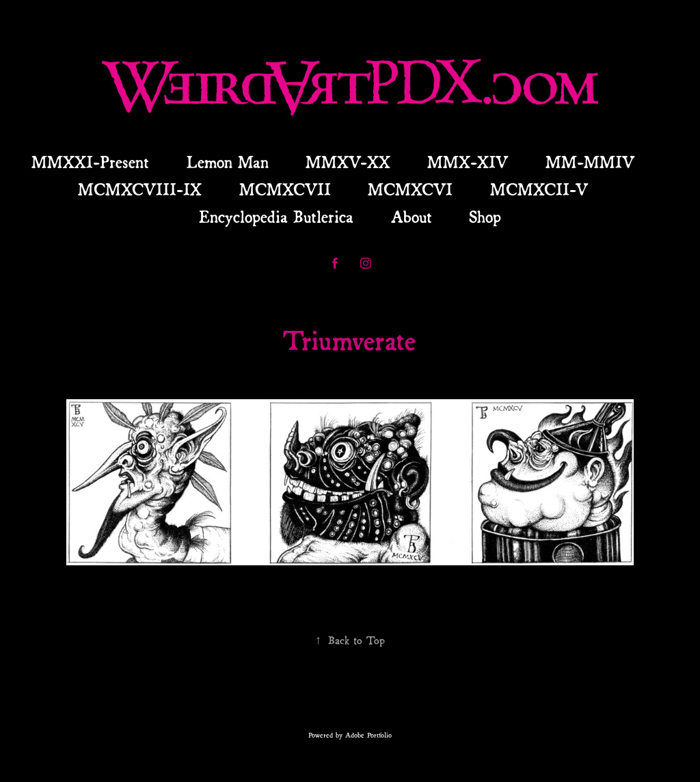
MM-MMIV (590, 161)
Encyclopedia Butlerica (276, 215)
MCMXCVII (285, 188)
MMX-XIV (468, 161)
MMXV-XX (348, 161)
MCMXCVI (410, 188)
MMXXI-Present (90, 161)
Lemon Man (228, 161)
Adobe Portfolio (368, 734)
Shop (485, 215)
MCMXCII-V (539, 188)
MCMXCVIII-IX (140, 188)
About (412, 215)
